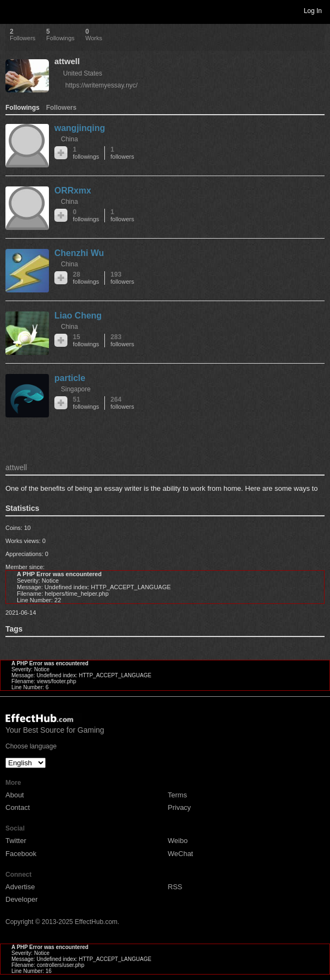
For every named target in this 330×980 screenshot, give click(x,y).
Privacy (180, 807)
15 (86, 341)
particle (70, 378)
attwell (67, 61)
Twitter (16, 841)
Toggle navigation (13, 10)
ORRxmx (73, 191)
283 (122, 341)
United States (83, 73)
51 (86, 403)
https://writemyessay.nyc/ (101, 85)
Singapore (76, 389)
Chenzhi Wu (79, 253)
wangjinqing (80, 128)
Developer (21, 899)
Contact (18, 807)
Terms (178, 795)
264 (122, 403)
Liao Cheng (78, 316)
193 (122, 278)
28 (86, 278)
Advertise (20, 887)
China (69, 139)
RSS (175, 887)
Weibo (178, 841)
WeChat (181, 854)
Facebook (21, 854)
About (15, 795)
